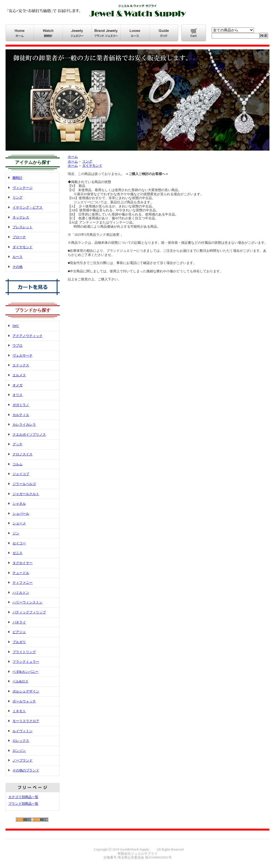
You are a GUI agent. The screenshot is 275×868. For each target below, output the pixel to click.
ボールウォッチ (24, 701)
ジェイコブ (21, 474)
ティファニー (22, 583)
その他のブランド (26, 770)
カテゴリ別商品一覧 (23, 797)
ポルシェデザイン (26, 691)
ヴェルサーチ (22, 356)
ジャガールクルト (26, 494)
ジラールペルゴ (24, 484)
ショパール (21, 514)
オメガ (17, 385)
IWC (16, 326)
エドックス (21, 365)
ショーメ (19, 523)
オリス (17, 395)
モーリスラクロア (26, 721)
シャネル (19, 504)
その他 (17, 267)
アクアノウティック (27, 336)
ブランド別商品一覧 (23, 804)
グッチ (17, 444)
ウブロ (17, 346)
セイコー (19, 543)
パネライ (19, 622)
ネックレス (21, 217)
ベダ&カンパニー (25, 672)
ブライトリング (24, 652)
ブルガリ (19, 642)
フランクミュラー (26, 662)
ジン (16, 533)
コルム (17, 464)
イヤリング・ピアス (27, 207)
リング (17, 197)
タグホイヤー (22, 563)
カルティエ (21, 415)
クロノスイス (22, 454)
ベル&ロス (20, 681)
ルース (17, 257)
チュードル (21, 573)
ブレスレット (22, 227)
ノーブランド (22, 760)
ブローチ (19, 237)
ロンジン (19, 751)
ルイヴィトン (22, 731)
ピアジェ (19, 632)
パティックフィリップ (29, 612)
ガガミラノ (21, 405)
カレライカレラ (24, 425)
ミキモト (19, 711)
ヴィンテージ (22, 188)
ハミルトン (21, 593)
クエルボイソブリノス (29, 435)
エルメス (19, 375)
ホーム (73, 157)
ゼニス (17, 553)
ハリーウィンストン (27, 602)
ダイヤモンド (22, 247)
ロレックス (21, 741)
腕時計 (17, 178)
